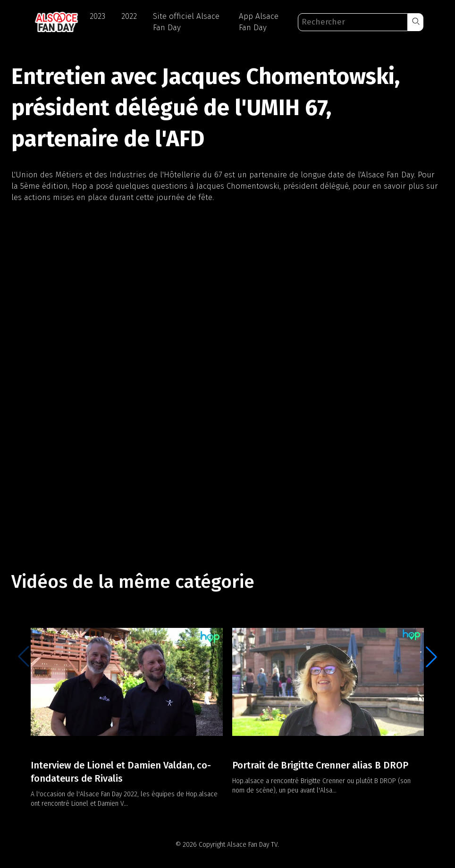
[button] (416, 22)
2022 (129, 16)
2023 (97, 16)
